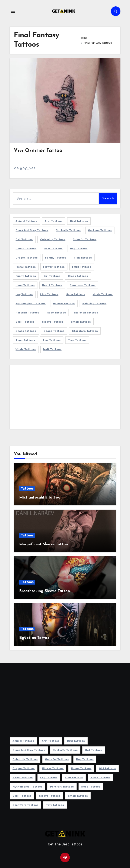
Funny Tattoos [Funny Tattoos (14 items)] (26, 276)
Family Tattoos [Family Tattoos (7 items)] (56, 258)
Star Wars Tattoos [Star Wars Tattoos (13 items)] (85, 331)
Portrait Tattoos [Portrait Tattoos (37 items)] (27, 313)
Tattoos (27, 489)
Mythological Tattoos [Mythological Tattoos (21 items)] (31, 303)
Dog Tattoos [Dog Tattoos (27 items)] (79, 249)
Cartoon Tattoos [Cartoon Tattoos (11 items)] (100, 230)
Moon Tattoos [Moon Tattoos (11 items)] (75, 294)
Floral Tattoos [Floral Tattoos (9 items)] (26, 267)
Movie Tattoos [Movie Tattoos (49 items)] (103, 294)
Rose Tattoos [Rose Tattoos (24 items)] (56, 313)
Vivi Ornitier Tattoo (38, 151)
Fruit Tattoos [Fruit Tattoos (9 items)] (82, 267)
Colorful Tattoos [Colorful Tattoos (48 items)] (85, 239)
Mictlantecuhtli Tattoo (40, 498)
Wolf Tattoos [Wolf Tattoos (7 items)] (52, 349)
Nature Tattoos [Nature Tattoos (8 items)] (64, 303)
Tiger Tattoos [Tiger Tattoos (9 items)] (25, 340)
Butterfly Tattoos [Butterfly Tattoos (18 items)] (68, 230)
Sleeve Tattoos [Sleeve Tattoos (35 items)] (53, 322)
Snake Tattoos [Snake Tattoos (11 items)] (26, 331)
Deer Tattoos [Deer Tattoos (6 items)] (53, 249)
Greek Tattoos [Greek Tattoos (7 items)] (78, 276)
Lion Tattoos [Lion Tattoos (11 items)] (49, 294)
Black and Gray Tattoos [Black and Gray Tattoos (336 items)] (32, 230)
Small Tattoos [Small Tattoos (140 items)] (81, 322)
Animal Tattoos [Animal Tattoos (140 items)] (26, 221)
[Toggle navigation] (13, 11)
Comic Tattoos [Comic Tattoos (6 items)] (26, 249)
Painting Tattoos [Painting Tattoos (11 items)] (94, 303)
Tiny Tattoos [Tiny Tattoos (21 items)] (52, 340)
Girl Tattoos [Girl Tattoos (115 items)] (52, 276)
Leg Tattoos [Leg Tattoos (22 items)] (24, 294)
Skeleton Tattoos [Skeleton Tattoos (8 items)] (86, 313)
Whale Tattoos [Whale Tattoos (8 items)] (26, 349)
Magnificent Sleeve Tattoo (44, 544)
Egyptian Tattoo (34, 638)
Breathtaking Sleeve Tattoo (45, 591)
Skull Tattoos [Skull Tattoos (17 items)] (25, 322)
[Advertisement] (66, 398)
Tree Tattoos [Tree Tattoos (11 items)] (77, 340)
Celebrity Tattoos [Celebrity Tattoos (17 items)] (53, 239)
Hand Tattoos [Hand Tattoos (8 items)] (25, 285)
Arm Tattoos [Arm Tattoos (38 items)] (54, 221)
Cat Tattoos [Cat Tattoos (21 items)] (24, 239)
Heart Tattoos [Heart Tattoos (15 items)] (52, 285)
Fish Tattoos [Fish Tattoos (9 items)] (83, 258)
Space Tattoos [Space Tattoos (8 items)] (54, 331)
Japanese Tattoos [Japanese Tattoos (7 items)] (83, 285)
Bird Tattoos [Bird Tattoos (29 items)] (79, 221)
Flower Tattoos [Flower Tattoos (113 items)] (54, 267)
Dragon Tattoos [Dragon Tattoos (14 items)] (27, 258)
